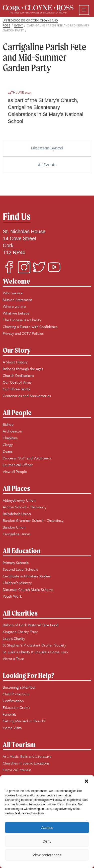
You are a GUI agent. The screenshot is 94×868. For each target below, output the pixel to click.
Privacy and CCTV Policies (23, 333)
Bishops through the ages (23, 369)
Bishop (8, 424)
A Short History (15, 362)
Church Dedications (18, 375)
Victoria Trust (13, 658)
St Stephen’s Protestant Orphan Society (34, 645)
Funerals (10, 714)
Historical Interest (17, 770)
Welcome (16, 281)
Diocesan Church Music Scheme (28, 589)
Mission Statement (17, 300)
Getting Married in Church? (24, 721)
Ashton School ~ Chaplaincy (25, 507)
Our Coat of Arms (17, 382)
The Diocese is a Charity (22, 320)
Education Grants (16, 707)
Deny (47, 841)
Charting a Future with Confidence (30, 326)
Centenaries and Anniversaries (27, 396)
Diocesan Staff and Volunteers (27, 458)
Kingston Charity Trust (20, 632)
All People (17, 412)
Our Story (17, 350)
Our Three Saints (16, 389)
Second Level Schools (20, 569)
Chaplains (10, 438)
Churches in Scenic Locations (26, 763)
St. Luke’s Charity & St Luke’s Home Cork (36, 652)
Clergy (8, 444)
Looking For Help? (28, 675)
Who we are (13, 293)
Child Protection (16, 694)
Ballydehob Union (17, 514)
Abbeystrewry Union (19, 500)
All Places (16, 488)
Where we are (14, 306)
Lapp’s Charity (14, 638)
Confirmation (13, 701)
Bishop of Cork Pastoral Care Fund (30, 625)
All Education (22, 551)
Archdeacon (12, 431)
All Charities (20, 613)
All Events (47, 165)
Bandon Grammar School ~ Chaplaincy (33, 520)
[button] (86, 781)
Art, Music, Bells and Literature (27, 756)
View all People (15, 471)
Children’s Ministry (17, 583)
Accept (47, 827)
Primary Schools (16, 562)
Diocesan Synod (47, 148)
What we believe (16, 313)
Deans (8, 451)
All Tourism (19, 744)
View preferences (47, 855)
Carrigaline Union (16, 534)
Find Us (17, 216)
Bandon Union (14, 527)
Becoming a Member (19, 687)
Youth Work (12, 596)
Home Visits (12, 728)
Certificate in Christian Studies (27, 576)
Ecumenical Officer (18, 465)
